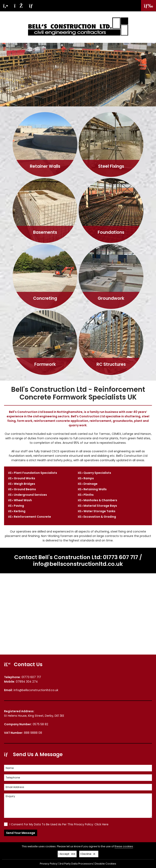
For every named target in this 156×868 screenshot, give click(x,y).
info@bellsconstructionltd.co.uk (78, 564)
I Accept (67, 854)
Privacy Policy (49, 864)
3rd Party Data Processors (76, 864)
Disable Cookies (106, 864)
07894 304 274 (27, 682)
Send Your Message (21, 833)
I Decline (89, 854)
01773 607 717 (121, 557)
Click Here (101, 824)
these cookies (124, 846)
